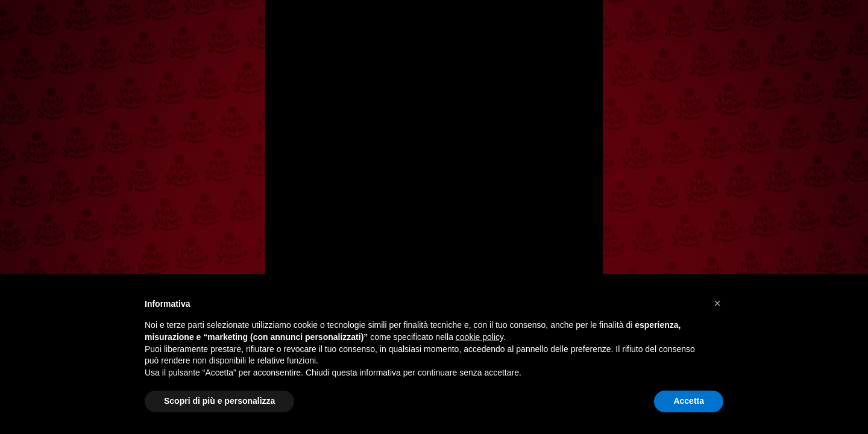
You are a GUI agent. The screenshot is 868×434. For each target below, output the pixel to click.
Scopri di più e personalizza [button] (219, 401)
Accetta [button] (689, 401)
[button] (717, 303)
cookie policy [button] (480, 337)
